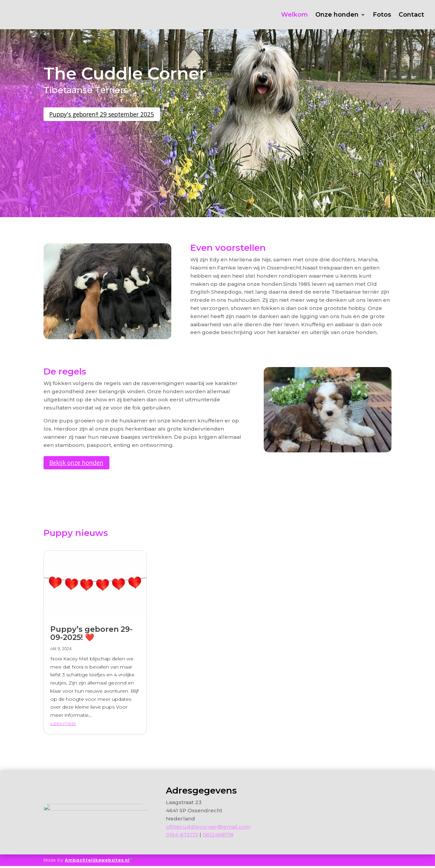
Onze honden (337, 15)
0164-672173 (182, 837)
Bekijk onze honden (82, 464)
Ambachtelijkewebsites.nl (97, 862)
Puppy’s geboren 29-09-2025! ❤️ (91, 635)
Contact (411, 15)
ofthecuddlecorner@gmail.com (208, 829)
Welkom (294, 15)
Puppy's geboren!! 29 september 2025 (111, 115)
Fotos (382, 15)
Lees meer (63, 725)
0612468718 (218, 837)
